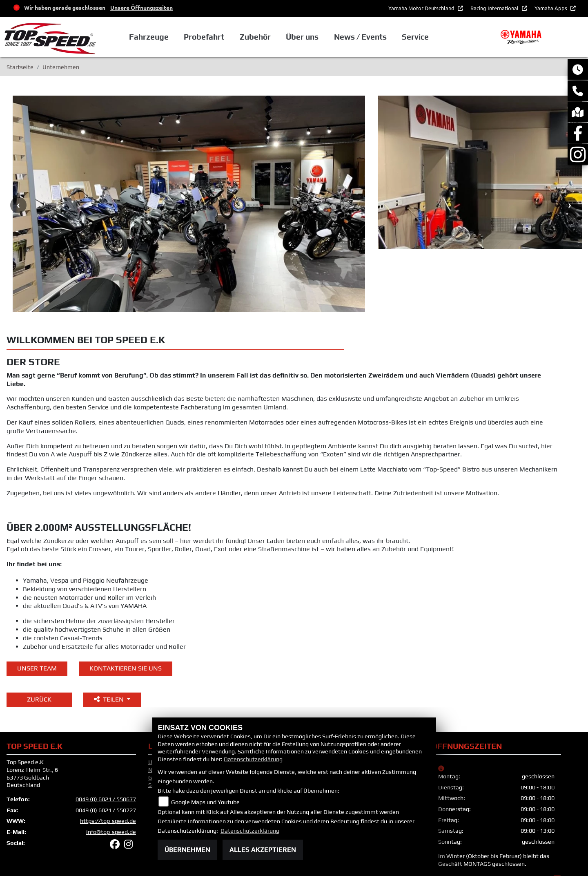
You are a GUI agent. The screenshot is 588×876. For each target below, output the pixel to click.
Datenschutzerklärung (253, 759)
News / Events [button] (360, 37)
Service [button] (415, 37)
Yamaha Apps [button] (551, 8)
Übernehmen (187, 850)
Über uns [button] (302, 37)
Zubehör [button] (255, 37)
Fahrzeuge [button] (149, 37)
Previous (18, 187)
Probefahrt (204, 37)
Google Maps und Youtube (205, 802)
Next (570, 187)
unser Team (37, 632)
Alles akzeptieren (263, 850)
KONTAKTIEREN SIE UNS (126, 632)
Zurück (39, 664)
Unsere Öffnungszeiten (141, 7)
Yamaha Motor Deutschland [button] (422, 8)
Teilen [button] (110, 664)
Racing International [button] (495, 8)
